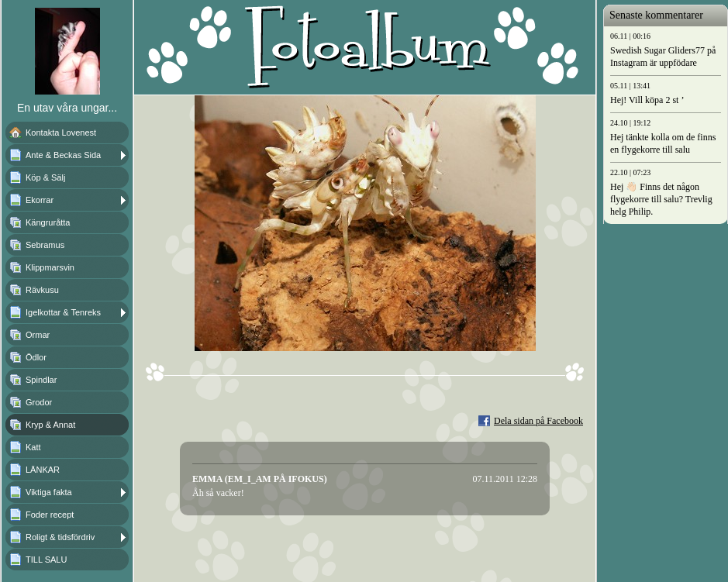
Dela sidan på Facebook (538, 421)
